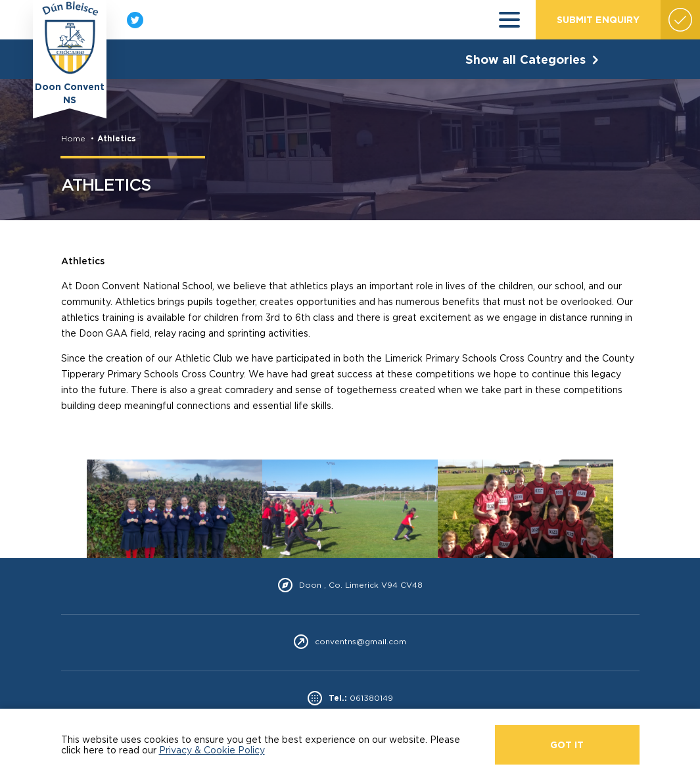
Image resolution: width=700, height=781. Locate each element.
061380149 (371, 698)
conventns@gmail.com (361, 642)
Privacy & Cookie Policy (212, 750)
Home (73, 138)
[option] (175, 509)
